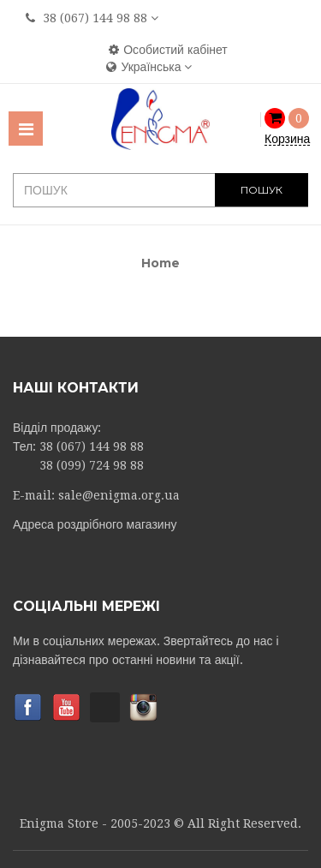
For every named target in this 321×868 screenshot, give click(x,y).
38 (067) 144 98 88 (95, 18)
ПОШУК (262, 190)
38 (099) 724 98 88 (92, 465)
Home (160, 263)
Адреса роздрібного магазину (95, 524)
